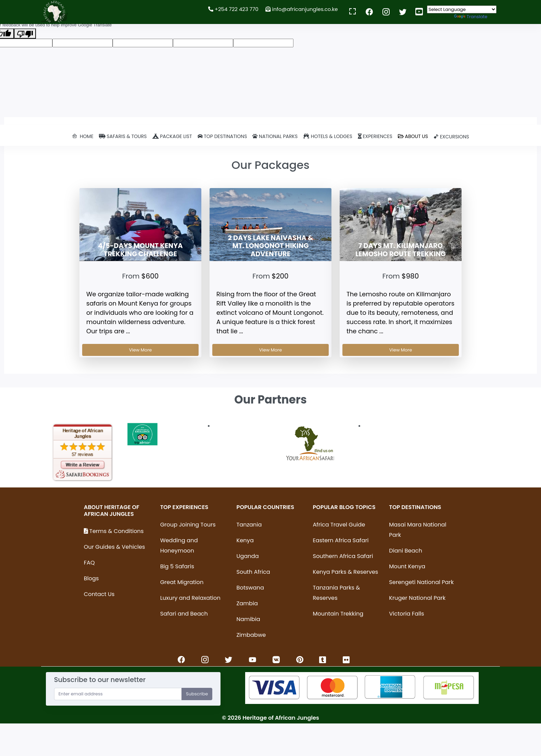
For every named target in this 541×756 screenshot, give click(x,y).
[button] (83, 137)
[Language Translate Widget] (462, 9)
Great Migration (182, 582)
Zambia (247, 603)
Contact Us (99, 594)
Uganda (248, 556)
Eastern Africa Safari (341, 540)
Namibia (248, 619)
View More (141, 350)
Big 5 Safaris (177, 566)
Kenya (245, 540)
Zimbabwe (251, 635)
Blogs (91, 578)
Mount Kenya (407, 566)
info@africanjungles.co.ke (302, 9)
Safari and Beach (184, 614)
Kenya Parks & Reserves (345, 572)
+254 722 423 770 (233, 9)
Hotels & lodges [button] (328, 136)
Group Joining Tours (188, 525)
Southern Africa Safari (343, 556)
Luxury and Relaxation (190, 598)
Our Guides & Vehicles (115, 547)
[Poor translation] (25, 34)
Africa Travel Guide (339, 525)
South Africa (253, 572)
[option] (83, 453)
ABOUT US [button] (413, 136)
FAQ (89, 563)
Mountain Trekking (338, 614)
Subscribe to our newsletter (100, 680)
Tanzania (249, 525)
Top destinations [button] (222, 136)
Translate (471, 17)
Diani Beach (406, 551)
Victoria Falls (406, 614)
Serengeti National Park (421, 582)
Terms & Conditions (114, 531)
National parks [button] (275, 136)
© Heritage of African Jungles (270, 718)
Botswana (250, 588)
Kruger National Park (417, 598)
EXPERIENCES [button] (375, 136)
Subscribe (197, 694)
